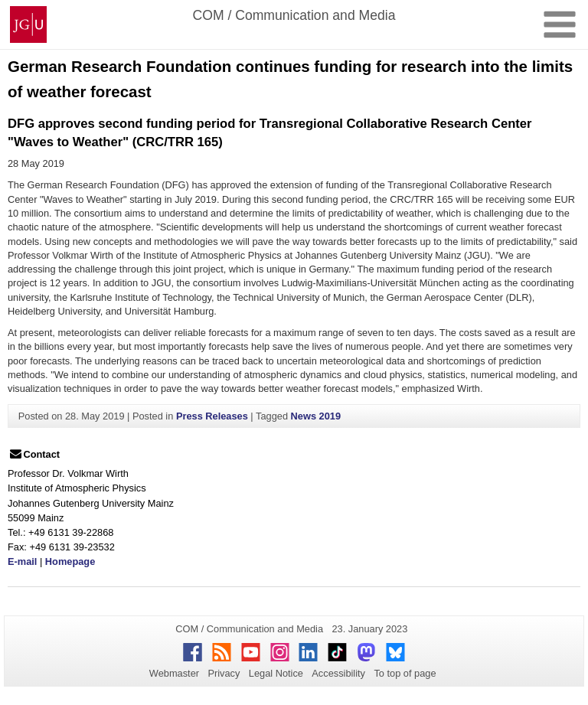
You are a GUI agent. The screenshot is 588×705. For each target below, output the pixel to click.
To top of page (405, 673)
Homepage (70, 561)
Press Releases (212, 416)
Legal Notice (276, 673)
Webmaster (174, 673)
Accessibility (338, 673)
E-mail (22, 561)
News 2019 (316, 416)
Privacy (224, 673)
